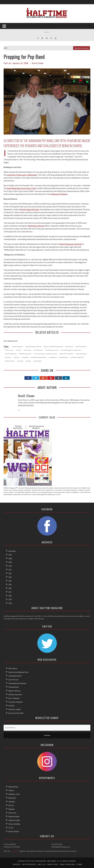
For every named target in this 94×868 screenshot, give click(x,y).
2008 (10, 558)
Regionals (11, 809)
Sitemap (79, 864)
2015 (10, 584)
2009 (10, 562)
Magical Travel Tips (14, 691)
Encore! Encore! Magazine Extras (18, 672)
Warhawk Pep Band (59, 194)
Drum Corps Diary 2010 (16, 713)
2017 (10, 592)
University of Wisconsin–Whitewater (22, 175)
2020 (10, 603)
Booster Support (14, 831)
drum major (20, 361)
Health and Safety (14, 820)
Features (11, 790)
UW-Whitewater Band (25, 354)
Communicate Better (15, 676)
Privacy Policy (53, 864)
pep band (28, 361)
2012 (10, 573)
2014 (10, 581)
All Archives (12, 551)
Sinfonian (19, 350)
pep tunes (17, 357)
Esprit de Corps (13, 679)
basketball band (64, 357)
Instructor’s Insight (15, 709)
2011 (10, 570)
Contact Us (15, 851)
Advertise (17, 864)
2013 (10, 577)
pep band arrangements (77, 357)
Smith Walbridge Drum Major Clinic (21, 188)
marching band (37, 361)
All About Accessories (15, 694)
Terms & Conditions (67, 864)
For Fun (11, 828)
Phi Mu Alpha (27, 350)
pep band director (10, 361)
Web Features (13, 668)
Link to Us (42, 864)
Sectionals (12, 802)
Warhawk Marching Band (67, 354)
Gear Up (11, 805)
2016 (10, 588)
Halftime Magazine (18, 347)
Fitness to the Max (14, 824)
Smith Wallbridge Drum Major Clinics (71, 350)
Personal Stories (14, 687)
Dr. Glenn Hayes (9, 350)
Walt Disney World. (36, 226)
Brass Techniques (14, 698)
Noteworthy (12, 798)
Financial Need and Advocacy (17, 683)
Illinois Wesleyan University (71, 244)
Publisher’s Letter (14, 794)
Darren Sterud (69, 347)
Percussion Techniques (16, 702)
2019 (10, 599)
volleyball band (53, 357)
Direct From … (13, 813)
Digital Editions (13, 787)
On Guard (11, 706)
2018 (10, 596)
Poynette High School (11, 354)
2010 (10, 566)
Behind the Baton (81, 48)
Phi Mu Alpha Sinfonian (30, 209)
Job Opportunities (29, 864)
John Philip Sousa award (52, 350)
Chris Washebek (38, 350)
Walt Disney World (81, 347)
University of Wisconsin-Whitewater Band (45, 354)
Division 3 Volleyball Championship (53, 347)
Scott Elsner (38, 63)
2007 (10, 555)
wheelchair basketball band (39, 357)
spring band (25, 357)
